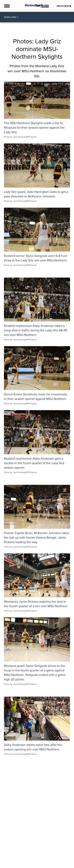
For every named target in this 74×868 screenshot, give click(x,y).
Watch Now (64, 6)
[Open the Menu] (7, 6)
